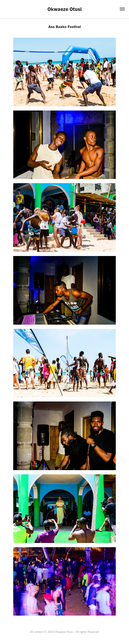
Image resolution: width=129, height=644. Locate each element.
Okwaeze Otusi (65, 9)
